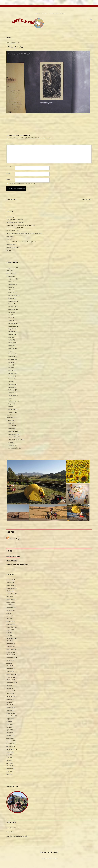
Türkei (10, 398)
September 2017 (11, 697)
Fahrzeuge (10, 274)
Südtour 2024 (13, 437)
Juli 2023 (9, 605)
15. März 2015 (10, 43)
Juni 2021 (9, 635)
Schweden (12, 373)
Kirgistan (11, 329)
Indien (11, 312)
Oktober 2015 (11, 747)
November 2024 (11, 588)
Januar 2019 (10, 671)
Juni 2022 (10, 616)
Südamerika (12, 434)
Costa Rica (12, 293)
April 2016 (10, 730)
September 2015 (12, 749)
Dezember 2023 (11, 599)
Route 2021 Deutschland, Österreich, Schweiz (21, 225)
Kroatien (11, 334)
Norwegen (12, 357)
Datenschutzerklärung (57, 13)
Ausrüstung (10, 217)
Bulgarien (12, 284)
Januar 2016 (10, 738)
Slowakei (11, 382)
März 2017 (10, 705)
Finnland (11, 307)
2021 (10, 423)
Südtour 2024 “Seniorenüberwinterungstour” (21, 242)
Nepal (10, 351)
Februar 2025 (11, 580)
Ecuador (11, 298)
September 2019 (12, 658)
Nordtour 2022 (13, 431)
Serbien (11, 379)
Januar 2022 (10, 624)
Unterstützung (11, 245)
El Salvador (12, 301)
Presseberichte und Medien (15, 222)
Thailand (11, 393)
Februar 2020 (11, 644)
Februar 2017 (11, 708)
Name (9, 167)
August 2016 (10, 719)
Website (9, 179)
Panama (11, 362)
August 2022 (11, 610)
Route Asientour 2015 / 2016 (15, 228)
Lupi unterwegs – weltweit (15, 220)
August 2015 (10, 752)
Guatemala (12, 309)
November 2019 (11, 652)
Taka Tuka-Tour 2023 (15, 440)
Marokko (11, 343)
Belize (10, 282)
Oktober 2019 (11, 655)
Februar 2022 (11, 621)
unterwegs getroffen (13, 247)
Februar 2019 (11, 669)
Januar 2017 (10, 710)
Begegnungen (11, 268)
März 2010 (10, 774)
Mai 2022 (9, 619)
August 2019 (10, 660)
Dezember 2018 (11, 674)
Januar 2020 (11, 646)
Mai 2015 (9, 760)
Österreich (12, 359)
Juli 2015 (9, 755)
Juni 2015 (9, 758)
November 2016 (11, 713)
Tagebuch (10, 418)
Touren (9, 420)
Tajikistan (12, 390)
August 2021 (10, 630)
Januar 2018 (10, 694)
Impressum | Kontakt (40, 13)
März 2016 (10, 733)
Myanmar (11, 348)
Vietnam (11, 412)
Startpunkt (10, 236)
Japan (10, 321)
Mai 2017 (9, 702)
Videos (9, 250)
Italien (10, 318)
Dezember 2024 (11, 585)
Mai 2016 (9, 727)
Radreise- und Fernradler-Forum (17, 565)
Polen (10, 368)
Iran (10, 315)
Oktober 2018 (11, 680)
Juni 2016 (9, 724)
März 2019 (10, 666)
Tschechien (12, 395)
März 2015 (10, 766)
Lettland (11, 340)
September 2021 (12, 627)
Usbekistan (12, 409)
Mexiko (11, 346)
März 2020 (10, 641)
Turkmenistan (13, 401)
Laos (10, 337)
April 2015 (10, 763)
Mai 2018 (9, 685)
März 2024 (10, 596)
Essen (8, 271)
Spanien (11, 387)
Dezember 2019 (11, 649)
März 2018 (10, 688)
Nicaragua (12, 354)
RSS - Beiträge (15, 539)
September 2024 (12, 594)
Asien (10, 426)
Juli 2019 (9, 663)
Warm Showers (12, 561)
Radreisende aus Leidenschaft (17, 836)
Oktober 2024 (11, 591)
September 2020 (12, 638)
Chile (10, 287)
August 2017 (10, 699)
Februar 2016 (11, 735)
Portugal (11, 371)
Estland (11, 304)
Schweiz (11, 376)
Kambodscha (13, 323)
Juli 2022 (9, 613)
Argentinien (12, 279)
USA (10, 407)
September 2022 (12, 608)
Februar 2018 (11, 691)
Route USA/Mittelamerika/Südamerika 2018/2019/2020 (24, 233)
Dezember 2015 (11, 741)
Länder (9, 276)
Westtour (11, 445)
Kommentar (10, 143)
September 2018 (12, 683)
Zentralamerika (13, 448)
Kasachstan (12, 326)
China (10, 290)
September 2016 (12, 716)
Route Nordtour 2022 (13, 231)
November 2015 (11, 744)
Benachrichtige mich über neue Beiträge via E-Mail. (23, 184)
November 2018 (11, 677)
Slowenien (12, 384)
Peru (10, 365)
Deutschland (13, 296)
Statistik (9, 239)
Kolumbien (12, 332)
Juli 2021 (9, 633)
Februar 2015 (11, 769)
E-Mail (9, 173)
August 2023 (11, 602)
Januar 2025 (10, 583)
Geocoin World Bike (13, 556)
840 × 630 (17, 43)
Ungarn (11, 404)
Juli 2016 (9, 722)
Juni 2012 (9, 772)
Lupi (8, 415)
